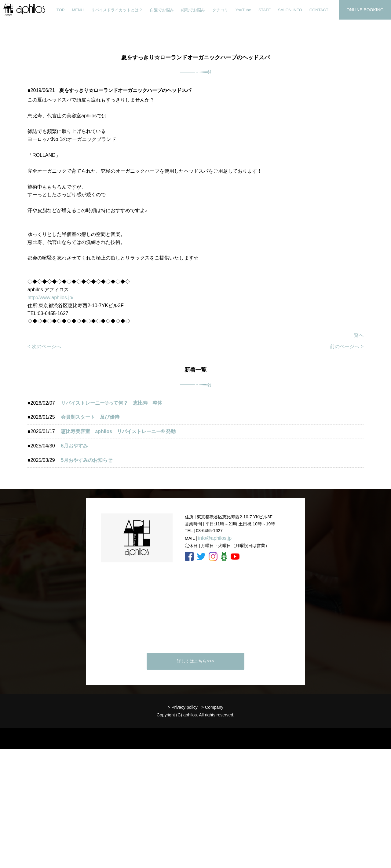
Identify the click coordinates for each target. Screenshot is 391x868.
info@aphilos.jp (215, 538)
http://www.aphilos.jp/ (50, 298)
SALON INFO (290, 10)
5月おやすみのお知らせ (87, 460)
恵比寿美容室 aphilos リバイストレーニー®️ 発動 (121, 431)
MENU (78, 10)
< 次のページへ (44, 346)
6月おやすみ (74, 446)
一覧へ (356, 335)
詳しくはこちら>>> (196, 661)
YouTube (243, 10)
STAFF (265, 10)
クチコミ (220, 10)
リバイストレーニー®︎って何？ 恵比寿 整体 (111, 403)
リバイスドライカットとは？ (117, 10)
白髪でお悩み (162, 10)
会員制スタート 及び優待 (90, 417)
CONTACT (319, 10)
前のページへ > (347, 346)
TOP (61, 10)
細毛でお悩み (193, 10)
